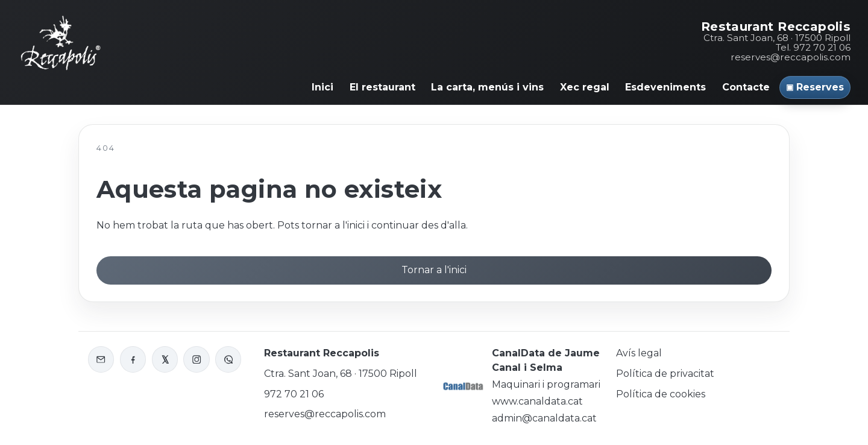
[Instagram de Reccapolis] (196, 359)
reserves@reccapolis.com (791, 57)
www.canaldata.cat (537, 401)
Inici (322, 87)
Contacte (746, 87)
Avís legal (639, 353)
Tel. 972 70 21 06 (813, 47)
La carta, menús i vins (487, 87)
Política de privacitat (665, 374)
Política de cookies (661, 394)
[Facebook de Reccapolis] (133, 359)
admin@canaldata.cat (544, 418)
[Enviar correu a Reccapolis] (101, 359)
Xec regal (585, 87)
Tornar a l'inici (434, 270)
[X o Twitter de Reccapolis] (165, 359)
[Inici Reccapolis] (61, 41)
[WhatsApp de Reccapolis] (228, 359)
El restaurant (382, 87)
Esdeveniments (665, 87)
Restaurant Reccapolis (776, 27)
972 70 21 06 (294, 394)
